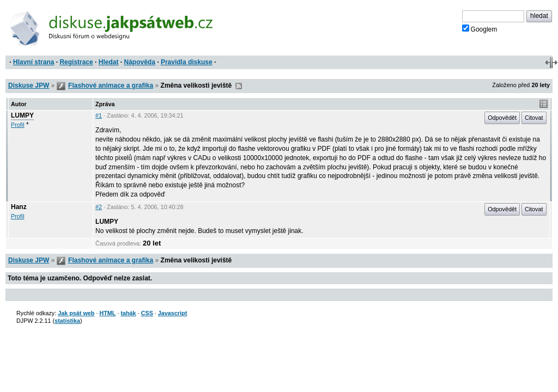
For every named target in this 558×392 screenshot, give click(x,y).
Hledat (109, 62)
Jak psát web (76, 313)
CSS (147, 313)
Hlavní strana (34, 62)
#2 (99, 207)
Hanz (19, 207)
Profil (18, 125)
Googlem (480, 29)
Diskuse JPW (29, 85)
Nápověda (140, 62)
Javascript (172, 313)
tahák (128, 313)
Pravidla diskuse (187, 62)
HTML (107, 313)
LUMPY (22, 115)
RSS (239, 86)
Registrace (76, 62)
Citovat (534, 118)
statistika (67, 321)
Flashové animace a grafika (111, 85)
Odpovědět (502, 118)
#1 (99, 115)
